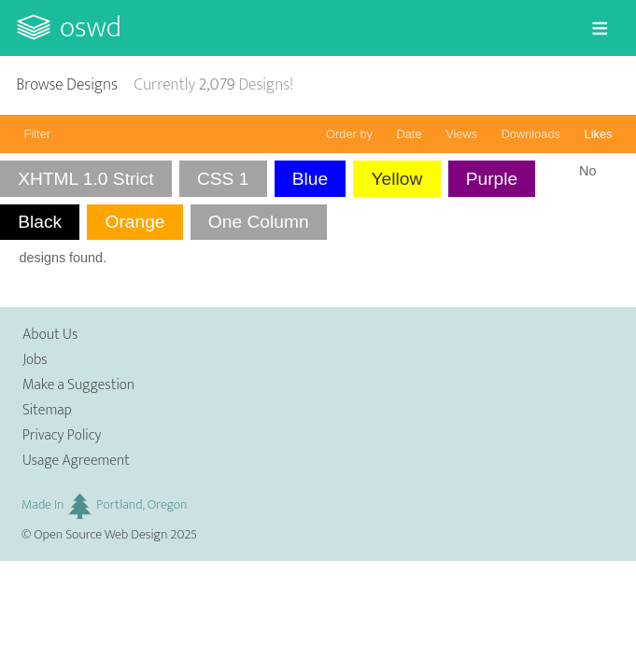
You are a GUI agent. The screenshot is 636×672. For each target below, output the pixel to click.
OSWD (91, 28)
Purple (492, 179)
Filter (37, 134)
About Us (50, 335)
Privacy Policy (62, 435)
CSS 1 (223, 179)
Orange (134, 222)
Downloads (531, 134)
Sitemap (47, 410)
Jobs (35, 360)
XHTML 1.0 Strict (85, 179)
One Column (259, 222)
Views (461, 134)
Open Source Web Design (100, 535)
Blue (310, 179)
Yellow (397, 179)
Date (410, 134)
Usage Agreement (76, 461)
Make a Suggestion (78, 385)
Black (40, 222)
